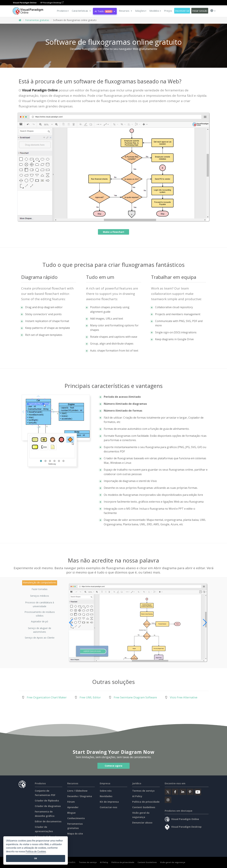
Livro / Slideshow (77, 791)
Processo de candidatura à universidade (40, 603)
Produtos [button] (63, 11)
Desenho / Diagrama (80, 796)
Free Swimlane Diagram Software (135, 697)
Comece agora (113, 766)
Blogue (71, 813)
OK (36, 858)
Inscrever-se (182, 11)
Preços (168, 11)
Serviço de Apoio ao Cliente (40, 638)
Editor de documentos (48, 821)
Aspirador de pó (40, 621)
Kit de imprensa (109, 802)
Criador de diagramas (48, 806)
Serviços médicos (40, 596)
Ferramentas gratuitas (37, 20)
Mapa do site (75, 834)
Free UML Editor (90, 697)
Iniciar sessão (200, 11)
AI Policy (137, 796)
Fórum (71, 802)
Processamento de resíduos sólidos (40, 613)
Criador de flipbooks (47, 801)
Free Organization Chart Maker (47, 697)
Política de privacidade (146, 802)
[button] (81, 11)
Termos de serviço (143, 791)
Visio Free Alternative (184, 697)
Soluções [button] (141, 11)
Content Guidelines (144, 807)
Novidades (106, 796)
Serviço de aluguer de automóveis (40, 629)
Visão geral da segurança (173, 862)
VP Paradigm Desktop (52, 3)
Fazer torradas (40, 589)
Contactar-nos (109, 807)
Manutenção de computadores (40, 582)
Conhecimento (76, 818)
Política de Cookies (36, 852)
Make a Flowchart (114, 232)
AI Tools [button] (105, 11)
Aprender (73, 807)
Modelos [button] (155, 11)
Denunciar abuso (142, 823)
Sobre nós (106, 791)
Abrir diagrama (92, 651)
